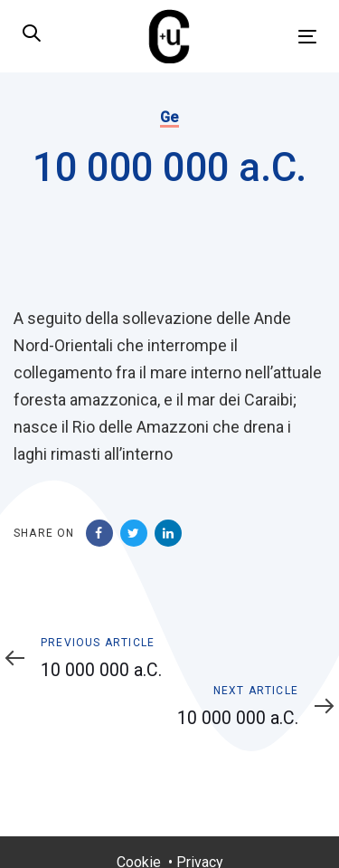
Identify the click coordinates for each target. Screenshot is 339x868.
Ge (169, 117)
